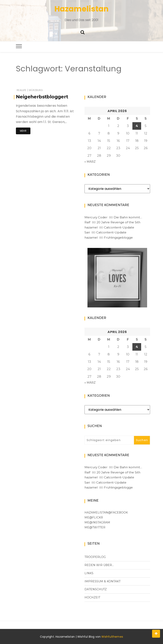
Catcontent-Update (119, 227)
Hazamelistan (81, 9)
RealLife (21, 90)
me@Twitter (95, 527)
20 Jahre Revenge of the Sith (118, 222)
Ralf (87, 222)
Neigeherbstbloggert (42, 97)
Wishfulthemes (112, 637)
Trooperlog (95, 557)
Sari (87, 232)
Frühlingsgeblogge (118, 238)
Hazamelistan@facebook (106, 513)
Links (89, 573)
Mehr (23, 131)
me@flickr (94, 517)
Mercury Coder (96, 217)
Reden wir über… (99, 565)
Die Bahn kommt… (128, 217)
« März (90, 162)
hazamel (91, 227)
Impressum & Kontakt (102, 581)
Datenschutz (96, 589)
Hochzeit (92, 597)
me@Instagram (97, 522)
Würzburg (36, 90)
